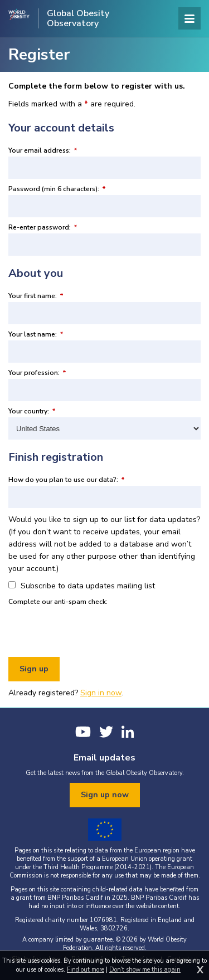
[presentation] (93, 630)
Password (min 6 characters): (57, 189)
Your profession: (37, 373)
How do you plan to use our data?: (67, 480)
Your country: (32, 411)
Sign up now (105, 795)
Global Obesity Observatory (78, 18)
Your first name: (36, 296)
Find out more (86, 970)
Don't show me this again (145, 970)
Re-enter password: (43, 227)
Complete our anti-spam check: (58, 602)
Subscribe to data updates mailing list (82, 586)
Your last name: (36, 334)
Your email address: (43, 150)
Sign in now (101, 693)
